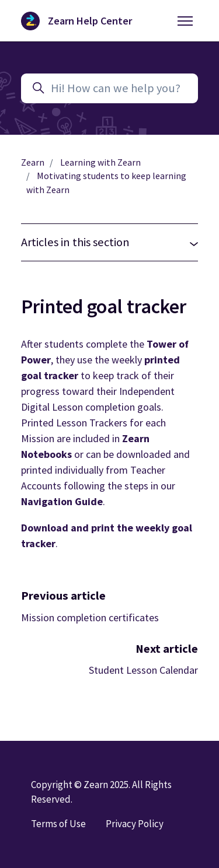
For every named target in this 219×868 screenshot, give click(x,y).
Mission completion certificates (90, 617)
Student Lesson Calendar (143, 670)
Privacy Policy (135, 824)
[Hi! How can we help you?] (109, 88)
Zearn (33, 162)
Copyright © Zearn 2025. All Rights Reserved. (101, 792)
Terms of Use (58, 824)
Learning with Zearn (100, 162)
